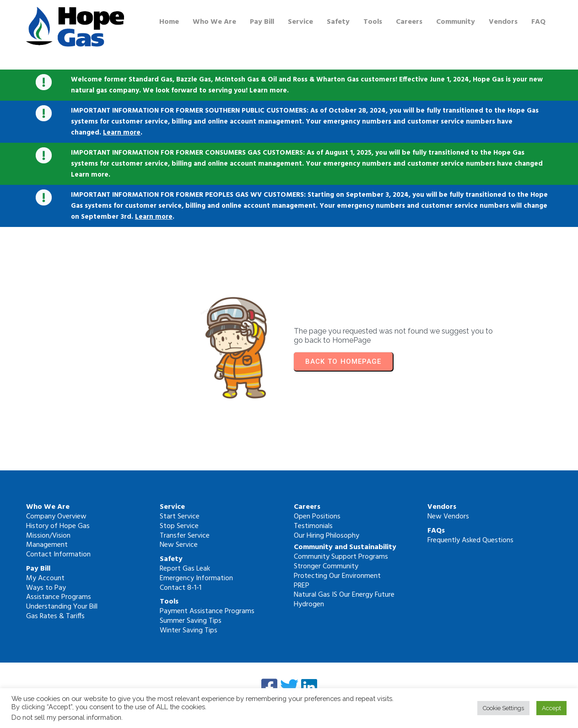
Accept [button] (551, 708)
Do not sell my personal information (66, 717)
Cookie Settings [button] (503, 708)
